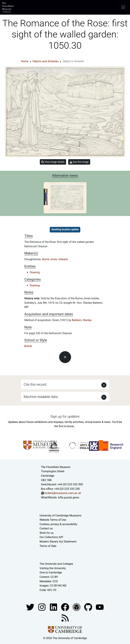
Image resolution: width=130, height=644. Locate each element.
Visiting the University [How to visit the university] (53, 568)
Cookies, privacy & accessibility (59, 524)
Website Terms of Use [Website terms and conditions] (53, 520)
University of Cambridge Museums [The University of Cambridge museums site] (61, 516)
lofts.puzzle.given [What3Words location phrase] (69, 497)
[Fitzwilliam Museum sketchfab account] (77, 607)
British (28, 346)
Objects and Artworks (46, 61)
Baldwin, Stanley (82, 320)
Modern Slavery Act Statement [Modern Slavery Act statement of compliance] (58, 542)
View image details (53, 162)
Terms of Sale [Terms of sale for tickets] (48, 546)
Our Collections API (51, 537)
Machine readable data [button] (41, 397)
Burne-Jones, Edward (55, 259)
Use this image (79, 162)
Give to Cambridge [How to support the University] (51, 572)
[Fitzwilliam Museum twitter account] (31, 607)
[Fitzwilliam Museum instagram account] (42, 607)
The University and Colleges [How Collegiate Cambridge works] (56, 564)
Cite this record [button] (35, 384)
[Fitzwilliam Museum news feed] (65, 618)
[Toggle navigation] (123, 7)
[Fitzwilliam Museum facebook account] (54, 607)
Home (25, 61)
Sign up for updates (65, 416)
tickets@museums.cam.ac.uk (63, 493)
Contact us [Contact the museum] (46, 528)
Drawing (35, 272)
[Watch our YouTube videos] (100, 607)
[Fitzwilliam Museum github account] (88, 607)
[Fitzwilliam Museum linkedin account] (65, 607)
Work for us (47, 533)
